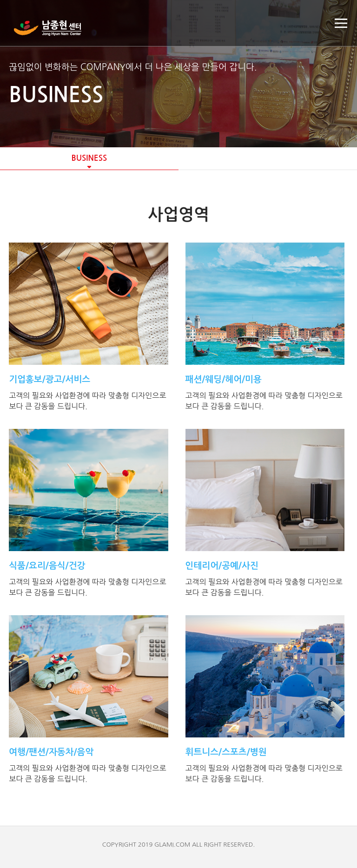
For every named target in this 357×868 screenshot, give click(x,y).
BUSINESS (89, 158)
